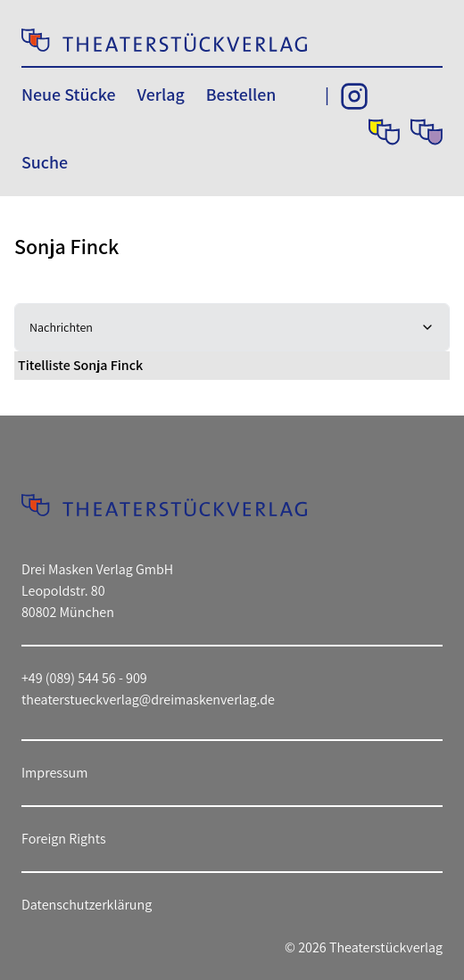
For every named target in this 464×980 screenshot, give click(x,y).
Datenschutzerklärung (87, 905)
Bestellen (241, 95)
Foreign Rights (64, 839)
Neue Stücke (68, 95)
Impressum (54, 773)
